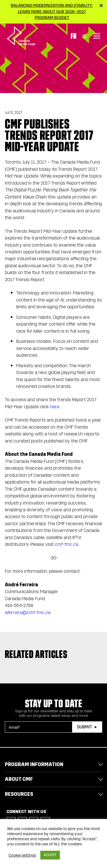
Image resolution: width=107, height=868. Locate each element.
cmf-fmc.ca (67, 544)
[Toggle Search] (85, 36)
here (55, 407)
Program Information (34, 764)
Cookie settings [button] (22, 855)
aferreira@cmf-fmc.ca (28, 612)
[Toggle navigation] (97, 36)
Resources (19, 794)
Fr (74, 36)
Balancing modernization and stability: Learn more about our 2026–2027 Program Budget (52, 11)
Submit (84, 727)
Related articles (36, 654)
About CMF (19, 779)
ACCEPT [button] (50, 855)
